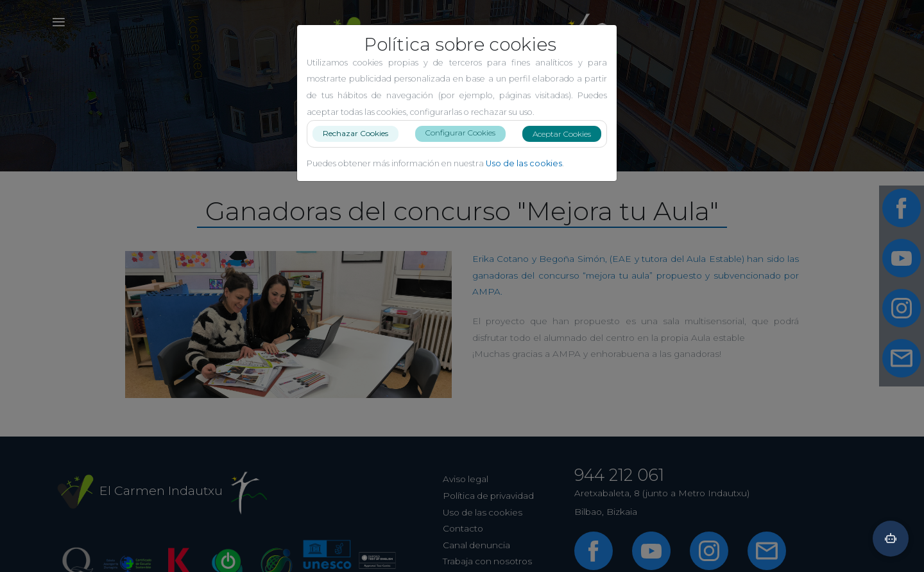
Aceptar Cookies (567, 134)
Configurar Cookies (466, 133)
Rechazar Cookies (361, 133)
